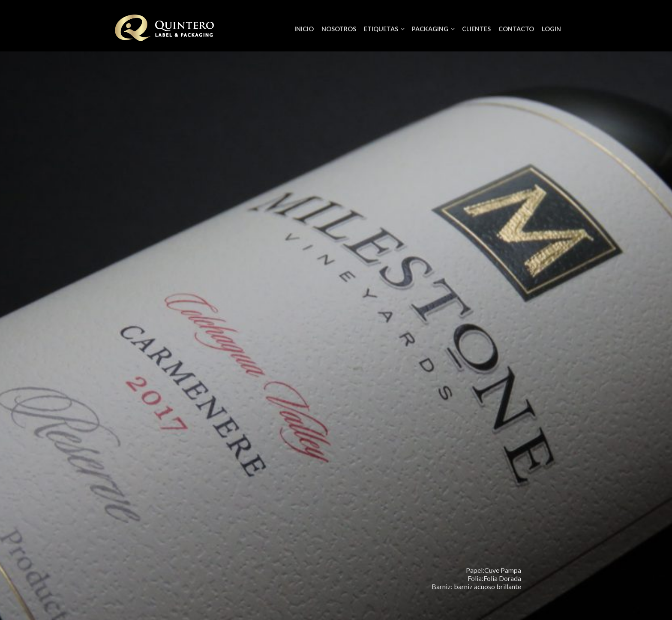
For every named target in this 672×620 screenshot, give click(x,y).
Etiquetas (381, 29)
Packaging (430, 29)
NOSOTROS (339, 29)
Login (551, 29)
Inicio (304, 29)
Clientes (476, 29)
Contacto (516, 29)
